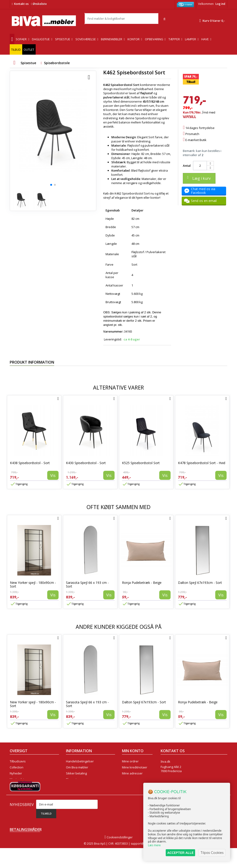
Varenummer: (113, 331)
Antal (187, 166)
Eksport (71, 779)
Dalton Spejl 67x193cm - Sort (200, 583)
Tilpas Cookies (212, 853)
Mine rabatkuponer (136, 785)
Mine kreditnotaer (135, 767)
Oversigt (16, 791)
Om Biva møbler (77, 767)
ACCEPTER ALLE (180, 853)
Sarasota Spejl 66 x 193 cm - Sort (87, 584)
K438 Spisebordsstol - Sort (30, 463)
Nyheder (16, 773)
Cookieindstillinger (118, 857)
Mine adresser (132, 773)
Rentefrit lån (75, 785)
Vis (53, 475)
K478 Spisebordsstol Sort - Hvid (202, 463)
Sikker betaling (76, 773)
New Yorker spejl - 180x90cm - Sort (33, 584)
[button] (51, 185)
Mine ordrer (130, 761)
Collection (17, 767)
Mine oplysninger (134, 779)
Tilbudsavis (18, 761)
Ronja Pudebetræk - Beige (142, 583)
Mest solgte (18, 779)
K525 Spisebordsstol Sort (141, 463)
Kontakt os (21, 4)
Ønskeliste (39, 4)
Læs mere (154, 845)
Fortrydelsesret (77, 791)
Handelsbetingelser (80, 761)
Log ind (220, 4)
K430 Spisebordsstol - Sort (86, 463)
